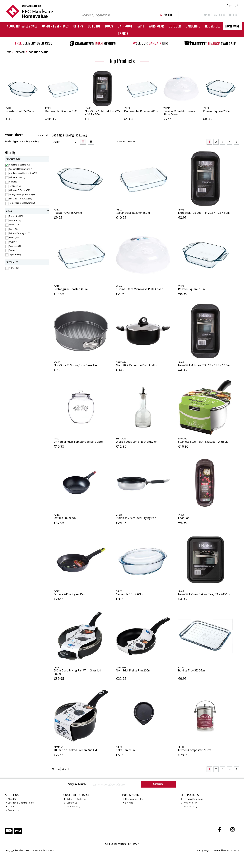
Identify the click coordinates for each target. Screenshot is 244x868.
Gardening (193, 26)
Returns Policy (72, 806)
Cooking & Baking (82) (20, 165)
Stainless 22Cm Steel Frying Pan (136, 518)
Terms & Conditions (192, 799)
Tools (109, 26)
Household (213, 26)
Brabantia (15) (16, 216)
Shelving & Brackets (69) (21, 199)
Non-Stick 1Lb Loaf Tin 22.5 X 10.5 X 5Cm (102, 113)
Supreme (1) (15, 246)
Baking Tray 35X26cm (192, 670)
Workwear (156, 26)
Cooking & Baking (30, 142)
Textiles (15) (15, 186)
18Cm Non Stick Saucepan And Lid (75, 750)
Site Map (128, 803)
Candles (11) (15, 182)
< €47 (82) (14, 268)
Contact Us (12, 810)
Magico (208, 850)
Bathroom (125, 26)
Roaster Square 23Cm (217, 111)
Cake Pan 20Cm (126, 750)
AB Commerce (232, 850)
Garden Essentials (55, 26)
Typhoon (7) (15, 255)
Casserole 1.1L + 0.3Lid (130, 594)
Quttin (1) (14, 242)
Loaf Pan (184, 518)
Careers (11, 806)
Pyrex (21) (14, 238)
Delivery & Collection (75, 799)
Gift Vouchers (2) (17, 177)
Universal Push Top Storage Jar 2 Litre (78, 442)
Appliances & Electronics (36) (23, 173)
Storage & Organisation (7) (22, 194)
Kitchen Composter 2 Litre (195, 750)
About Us (11, 799)
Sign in (230, 5)
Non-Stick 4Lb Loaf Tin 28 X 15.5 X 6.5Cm (204, 365)
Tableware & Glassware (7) (22, 203)
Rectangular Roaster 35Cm (62, 111)
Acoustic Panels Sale (22, 26)
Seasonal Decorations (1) (21, 169)
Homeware (233, 26)
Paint (140, 26)
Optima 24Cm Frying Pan (69, 594)
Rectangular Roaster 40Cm (141, 111)
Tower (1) (14, 250)
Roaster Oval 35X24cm (20, 111)
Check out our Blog (133, 799)
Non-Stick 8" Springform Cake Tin (75, 365)
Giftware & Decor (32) (19, 190)
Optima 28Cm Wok (65, 518)
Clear (43, 135)
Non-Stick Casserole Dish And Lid (137, 365)
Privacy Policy (189, 803)
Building (94, 26)
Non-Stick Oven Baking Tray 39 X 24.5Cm (204, 594)
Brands (123, 33)
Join (237, 5)
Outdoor (175, 26)
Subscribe (158, 784)
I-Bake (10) (14, 225)
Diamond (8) (15, 220)
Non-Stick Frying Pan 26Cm (133, 670)
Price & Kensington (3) (20, 233)
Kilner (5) (13, 229)
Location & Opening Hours (20, 803)
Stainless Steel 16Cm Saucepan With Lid (203, 442)
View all (131, 142)
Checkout (233, 15)
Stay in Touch (77, 784)
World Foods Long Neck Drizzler (136, 442)
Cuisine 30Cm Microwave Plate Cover (179, 113)
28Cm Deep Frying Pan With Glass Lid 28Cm (77, 672)
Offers (78, 26)
